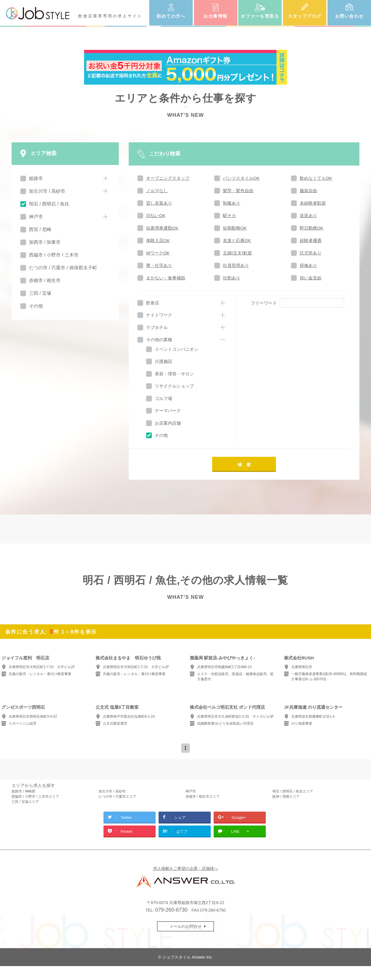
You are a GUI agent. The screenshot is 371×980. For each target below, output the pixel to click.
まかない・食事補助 (166, 278)
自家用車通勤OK (162, 228)
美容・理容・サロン (174, 374)
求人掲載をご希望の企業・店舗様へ (185, 868)
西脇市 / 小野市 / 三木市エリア (35, 797)
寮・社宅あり (159, 265)
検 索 (244, 464)
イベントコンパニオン (177, 349)
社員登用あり (236, 265)
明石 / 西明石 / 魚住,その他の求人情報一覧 (185, 580)
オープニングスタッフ (168, 178)
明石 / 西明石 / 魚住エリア (293, 791)
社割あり (232, 278)
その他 (36, 306)
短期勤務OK (235, 228)
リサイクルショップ (174, 386)
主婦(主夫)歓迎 (237, 253)
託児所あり (311, 253)
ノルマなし (157, 191)
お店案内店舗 (168, 423)
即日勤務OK (312, 228)
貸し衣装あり (159, 203)
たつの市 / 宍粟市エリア (117, 797)
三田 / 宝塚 (40, 293)
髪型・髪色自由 (238, 191)
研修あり (308, 265)
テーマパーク (168, 411)
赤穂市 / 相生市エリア (203, 797)
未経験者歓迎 (313, 203)
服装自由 (308, 191)
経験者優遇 (311, 240)
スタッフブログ (305, 16)
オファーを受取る (260, 16)
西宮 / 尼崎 (40, 229)
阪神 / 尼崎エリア (286, 797)
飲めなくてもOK (316, 178)
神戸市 (36, 217)
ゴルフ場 (163, 398)
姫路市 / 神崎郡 (23, 791)
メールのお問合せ (185, 926)
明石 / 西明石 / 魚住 (49, 204)
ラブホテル (157, 327)
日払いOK (156, 216)
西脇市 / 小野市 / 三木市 (54, 255)
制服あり (232, 203)
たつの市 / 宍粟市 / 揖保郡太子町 (63, 268)
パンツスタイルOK (241, 178)
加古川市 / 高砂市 (47, 191)
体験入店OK (158, 240)
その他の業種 (159, 340)
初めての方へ (171, 16)
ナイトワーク (159, 315)
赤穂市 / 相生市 (45, 280)
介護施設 (163, 361)
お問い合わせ (349, 16)
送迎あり (308, 216)
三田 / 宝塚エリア (25, 802)
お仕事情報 (215, 16)
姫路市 (36, 178)
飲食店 (153, 303)
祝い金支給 (311, 278)
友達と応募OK (237, 240)
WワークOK (158, 253)
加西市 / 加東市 (45, 242)
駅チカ (229, 216)
